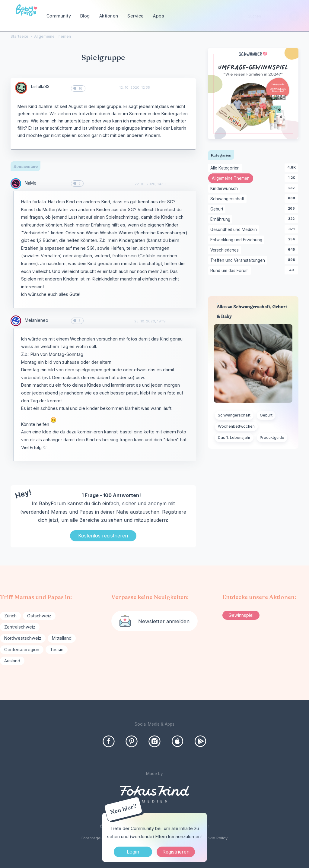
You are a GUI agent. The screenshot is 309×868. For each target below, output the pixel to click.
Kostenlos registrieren (103, 536)
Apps (159, 16)
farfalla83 (40, 86)
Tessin (57, 649)
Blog (85, 16)
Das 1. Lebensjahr (234, 437)
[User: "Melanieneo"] (16, 321)
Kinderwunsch (225, 189)
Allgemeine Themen (233, 179)
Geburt (218, 209)
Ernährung (221, 220)
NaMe (31, 183)
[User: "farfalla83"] (21, 88)
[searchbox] (271, 16)
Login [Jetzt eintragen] (133, 852)
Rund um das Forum (231, 271)
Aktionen (109, 16)
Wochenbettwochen (236, 426)
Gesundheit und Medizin (235, 230)
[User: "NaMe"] (16, 184)
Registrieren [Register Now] (176, 852)
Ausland (12, 661)
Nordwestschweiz (23, 638)
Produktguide (272, 437)
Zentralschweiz (20, 627)
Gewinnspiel (241, 615)
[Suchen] (294, 16)
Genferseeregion (22, 649)
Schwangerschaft (228, 199)
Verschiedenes (226, 250)
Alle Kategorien (226, 168)
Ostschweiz (39, 616)
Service (136, 16)
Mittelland (62, 638)
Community (59, 16)
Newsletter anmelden (164, 621)
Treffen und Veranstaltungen (239, 261)
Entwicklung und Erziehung (237, 240)
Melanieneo (37, 320)
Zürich (10, 616)
